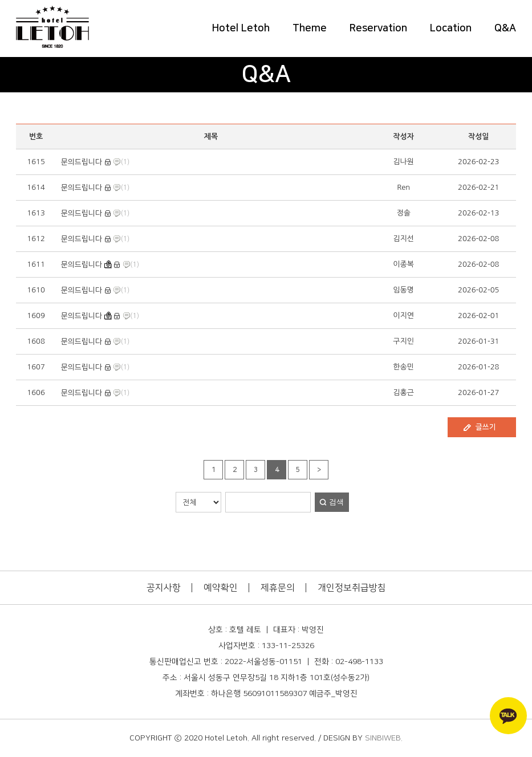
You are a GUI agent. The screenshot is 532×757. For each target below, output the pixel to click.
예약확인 (221, 588)
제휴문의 (278, 588)
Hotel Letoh (241, 29)
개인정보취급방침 (352, 588)
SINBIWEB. (384, 738)
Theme (310, 29)
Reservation (378, 29)
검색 (336, 502)
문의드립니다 (82, 162)
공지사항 (164, 588)
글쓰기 (486, 427)
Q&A (505, 29)
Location (451, 29)
